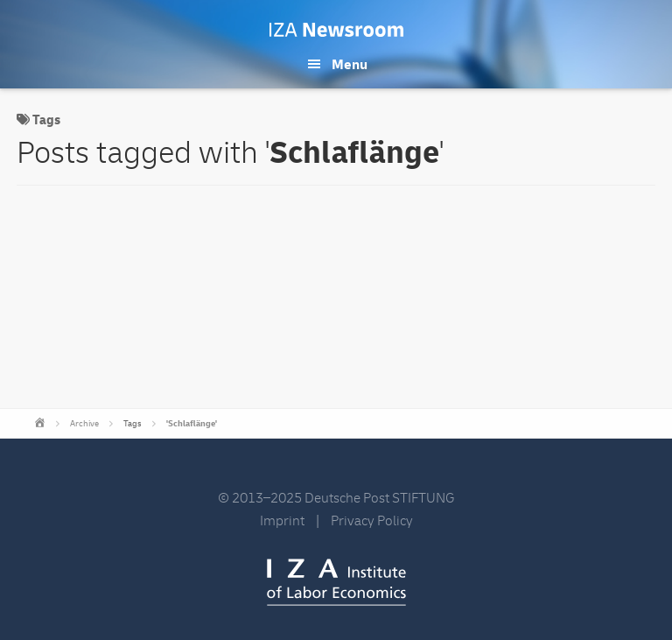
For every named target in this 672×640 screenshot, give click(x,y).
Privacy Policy (372, 521)
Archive (84, 424)
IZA (336, 582)
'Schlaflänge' (192, 424)
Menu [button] (350, 65)
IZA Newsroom (336, 30)
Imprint (282, 521)
